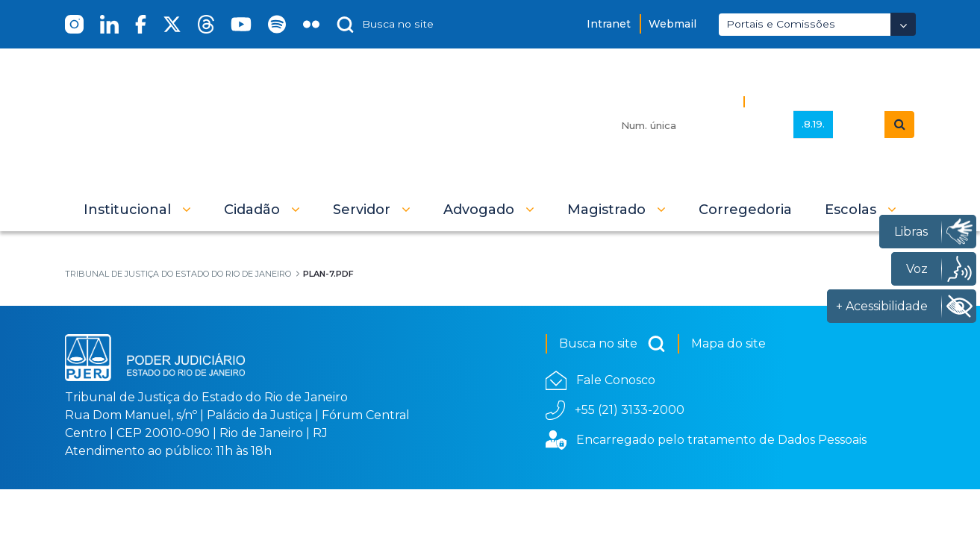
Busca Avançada (802, 101)
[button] (137, 210)
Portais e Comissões (781, 24)
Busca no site (612, 344)
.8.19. (813, 124)
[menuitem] (745, 210)
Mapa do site (728, 343)
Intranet (609, 24)
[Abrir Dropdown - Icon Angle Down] (903, 24)
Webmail (672, 24)
